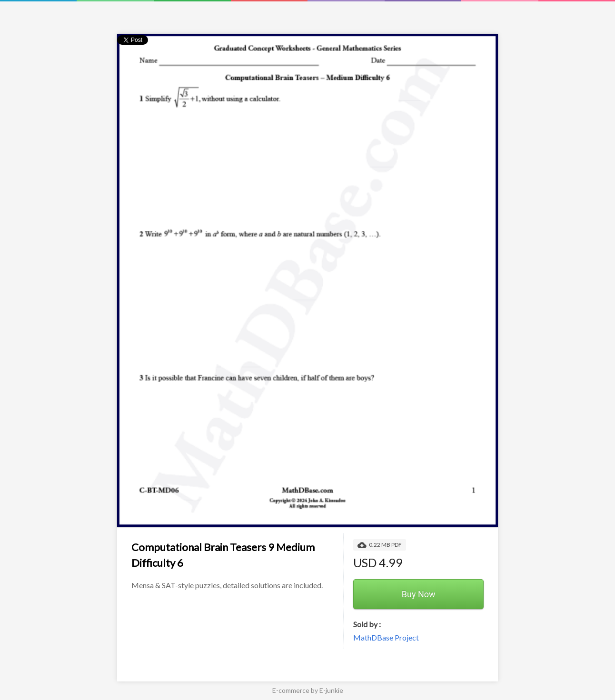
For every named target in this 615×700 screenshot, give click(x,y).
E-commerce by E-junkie (308, 690)
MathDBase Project (386, 637)
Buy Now (419, 594)
